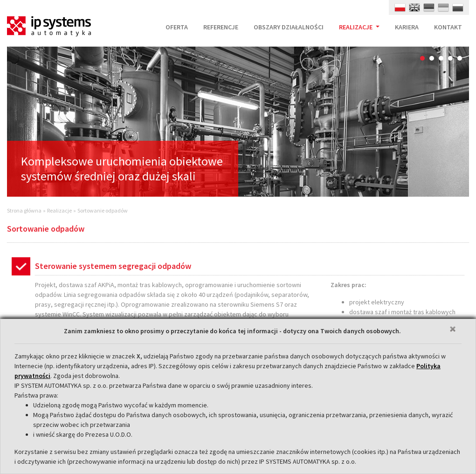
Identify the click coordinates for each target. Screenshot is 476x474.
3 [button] (441, 58)
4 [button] (450, 58)
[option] (238, 122)
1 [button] (422, 58)
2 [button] (432, 58)
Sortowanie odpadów (103, 210)
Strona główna (24, 210)
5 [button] (460, 58)
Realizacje (59, 210)
